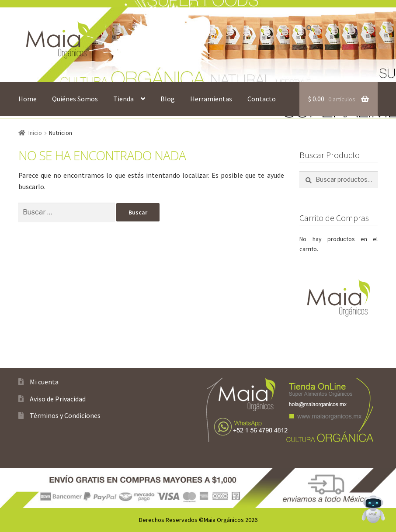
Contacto (262, 99)
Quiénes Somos (75, 99)
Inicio (35, 133)
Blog (168, 99)
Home (28, 99)
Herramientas (211, 99)
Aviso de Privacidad (58, 399)
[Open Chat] (373, 509)
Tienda (123, 99)
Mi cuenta (44, 382)
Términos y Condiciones (65, 415)
